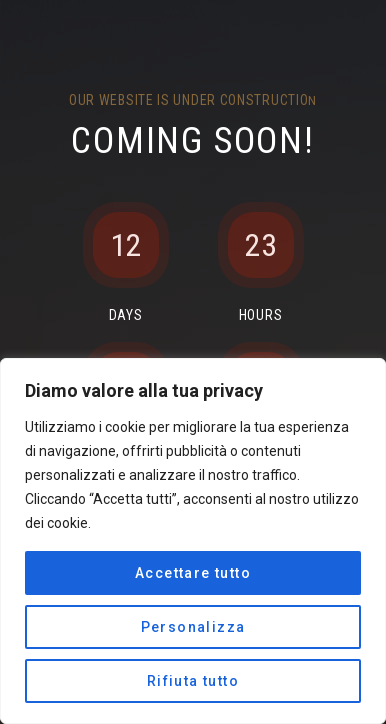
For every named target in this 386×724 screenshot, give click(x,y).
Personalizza (193, 627)
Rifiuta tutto (193, 681)
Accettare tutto (193, 573)
